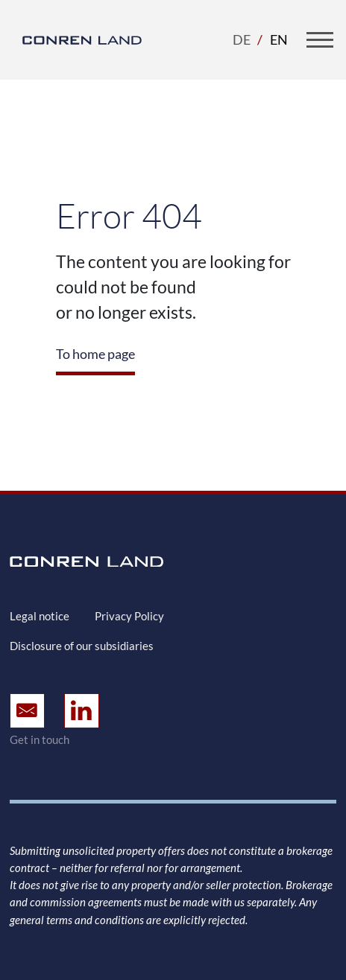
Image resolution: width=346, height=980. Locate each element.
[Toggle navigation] (320, 39)
